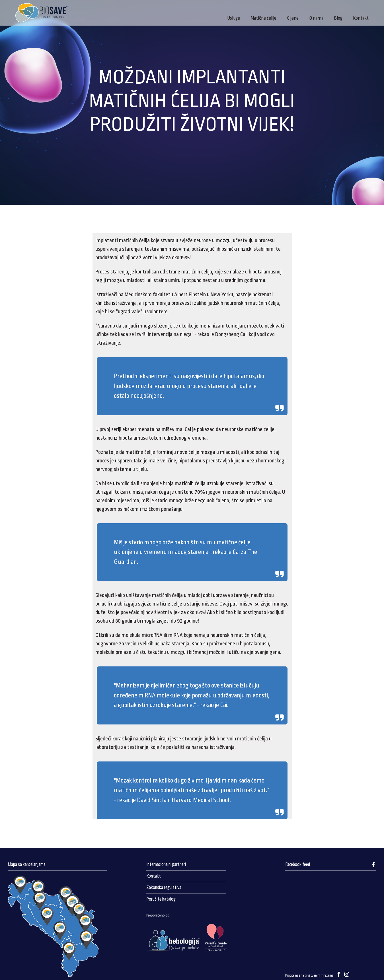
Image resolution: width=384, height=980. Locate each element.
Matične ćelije (263, 18)
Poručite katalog (161, 899)
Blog (338, 18)
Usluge (234, 18)
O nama (316, 18)
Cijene (293, 18)
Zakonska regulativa (164, 888)
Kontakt (361, 18)
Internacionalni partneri (166, 864)
